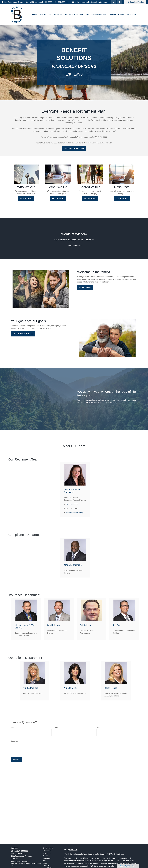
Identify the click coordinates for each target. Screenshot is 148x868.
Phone (99, 728)
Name (13, 728)
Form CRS (73, 850)
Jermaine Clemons (73, 565)
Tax (44, 861)
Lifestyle (46, 866)
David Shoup (53, 625)
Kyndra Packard (30, 688)
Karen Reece (111, 688)
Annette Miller (70, 688)
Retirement (47, 851)
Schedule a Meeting (135, 2)
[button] (34, 15)
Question (14, 741)
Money (46, 863)
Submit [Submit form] (16, 760)
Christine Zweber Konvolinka (72, 491)
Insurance (47, 858)
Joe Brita (117, 625)
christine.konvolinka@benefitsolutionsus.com (91, 2)
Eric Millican (86, 625)
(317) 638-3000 (62, 2)
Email (56, 728)
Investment (47, 853)
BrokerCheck (119, 854)
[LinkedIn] (114, 2)
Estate (45, 856)
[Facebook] (119, 2)
